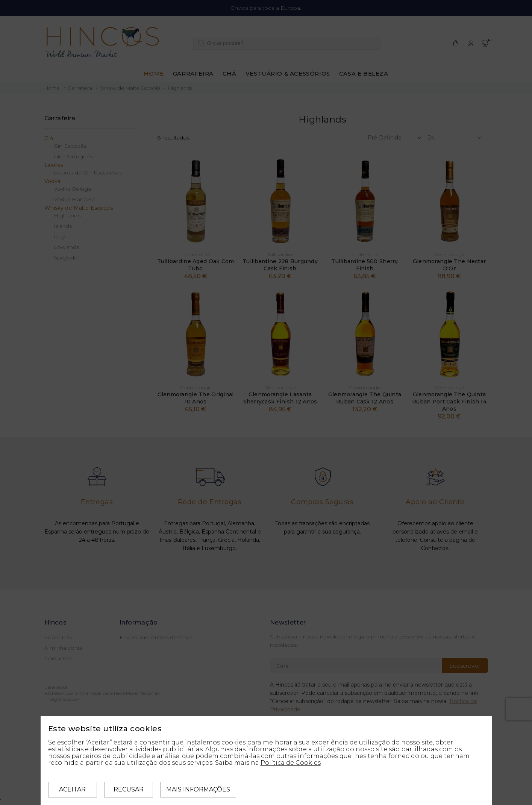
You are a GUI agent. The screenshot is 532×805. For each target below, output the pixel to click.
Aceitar (72, 789)
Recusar (129, 789)
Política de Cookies (291, 763)
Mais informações (198, 789)
